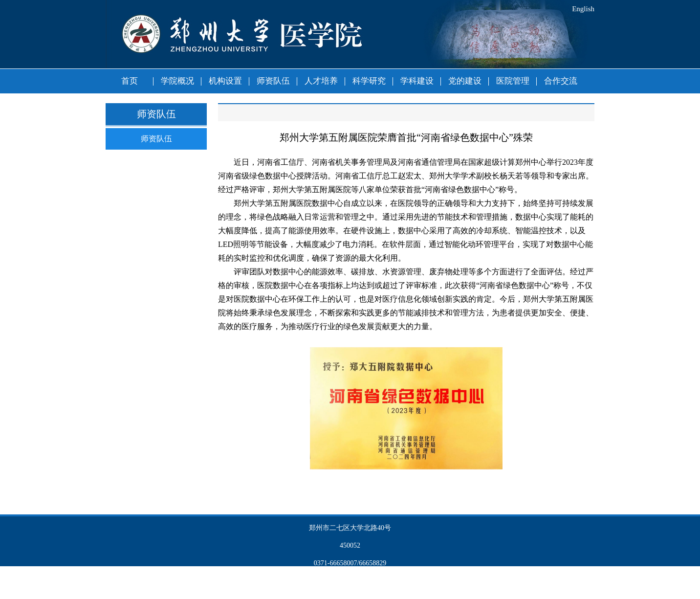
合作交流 (561, 81)
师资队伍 (273, 81)
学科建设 (417, 81)
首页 (130, 81)
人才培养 (321, 81)
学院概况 (177, 81)
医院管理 (513, 81)
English (583, 9)
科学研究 (369, 81)
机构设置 (225, 81)
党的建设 (465, 81)
